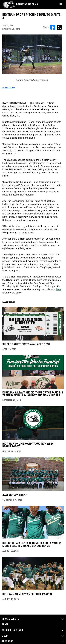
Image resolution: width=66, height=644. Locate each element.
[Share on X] (59, 27)
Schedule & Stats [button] (12, 630)
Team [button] (5, 625)
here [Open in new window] (58, 289)
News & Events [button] (10, 619)
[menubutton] (61, 4)
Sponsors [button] (7, 641)
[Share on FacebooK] (53, 27)
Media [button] (5, 636)
